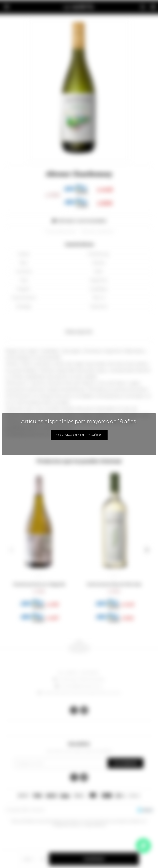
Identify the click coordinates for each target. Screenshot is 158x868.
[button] (11, 550)
